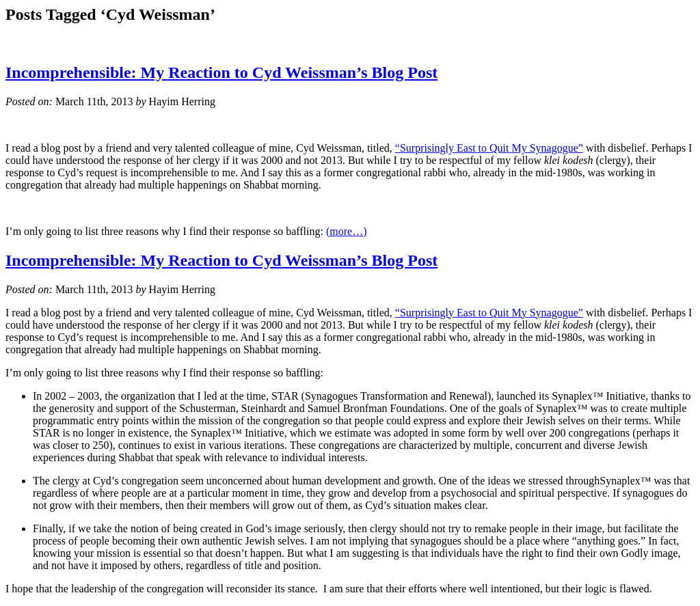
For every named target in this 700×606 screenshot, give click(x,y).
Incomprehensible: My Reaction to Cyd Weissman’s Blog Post (221, 72)
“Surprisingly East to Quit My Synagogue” (489, 148)
